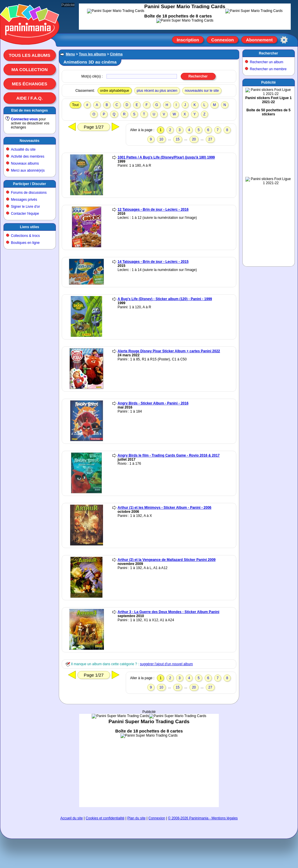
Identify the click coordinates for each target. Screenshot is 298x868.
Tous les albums (30, 55)
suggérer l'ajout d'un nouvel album (166, 664)
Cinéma (116, 54)
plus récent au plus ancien (157, 91)
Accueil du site (71, 818)
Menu (70, 54)
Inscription (188, 40)
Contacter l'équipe (25, 214)
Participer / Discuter (30, 184)
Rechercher (268, 53)
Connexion (223, 40)
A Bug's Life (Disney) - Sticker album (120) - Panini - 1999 (165, 299)
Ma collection (29, 69)
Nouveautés (29, 141)
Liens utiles (29, 227)
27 (210, 139)
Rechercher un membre (268, 69)
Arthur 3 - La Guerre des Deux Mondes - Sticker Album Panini (168, 612)
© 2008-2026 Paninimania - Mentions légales (203, 818)
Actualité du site (23, 149)
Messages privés (24, 200)
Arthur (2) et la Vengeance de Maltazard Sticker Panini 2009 (167, 560)
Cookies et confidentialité (105, 818)
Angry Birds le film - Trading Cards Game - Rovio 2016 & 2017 (169, 455)
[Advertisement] (149, 760)
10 (161, 139)
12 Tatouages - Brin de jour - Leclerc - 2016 (153, 209)
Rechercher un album (267, 62)
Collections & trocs (25, 236)
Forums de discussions (29, 193)
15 (178, 139)
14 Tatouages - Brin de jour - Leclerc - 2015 (153, 262)
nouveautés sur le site (202, 91)
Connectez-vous (25, 119)
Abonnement (259, 40)
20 (194, 139)
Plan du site (137, 818)
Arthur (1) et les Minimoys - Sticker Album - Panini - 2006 (164, 508)
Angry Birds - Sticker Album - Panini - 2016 (153, 403)
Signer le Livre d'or (26, 207)
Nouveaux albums (25, 163)
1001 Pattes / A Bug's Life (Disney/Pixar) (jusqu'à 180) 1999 (166, 157)
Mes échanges (30, 84)
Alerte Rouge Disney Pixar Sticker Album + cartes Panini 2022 (169, 351)
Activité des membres (28, 156)
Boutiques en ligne (25, 243)
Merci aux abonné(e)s (28, 170)
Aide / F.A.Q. (30, 98)
